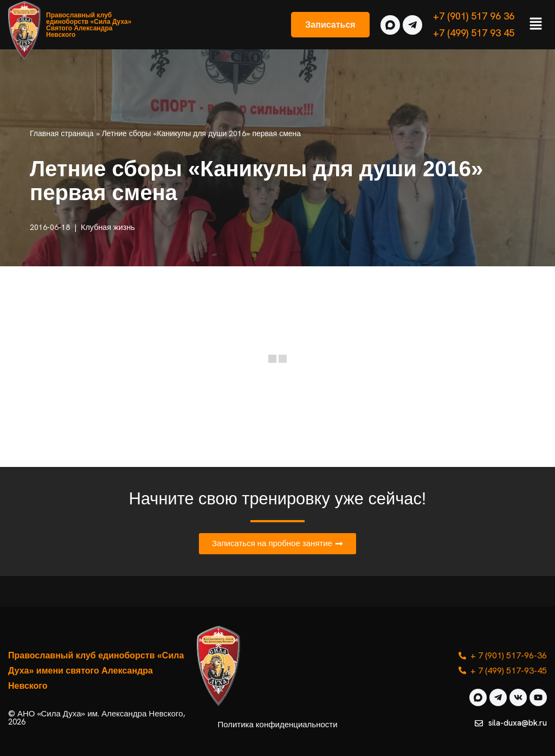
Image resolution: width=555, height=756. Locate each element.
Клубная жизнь (108, 227)
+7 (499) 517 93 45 (474, 33)
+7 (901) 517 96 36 (474, 16)
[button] (536, 24)
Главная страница (62, 133)
